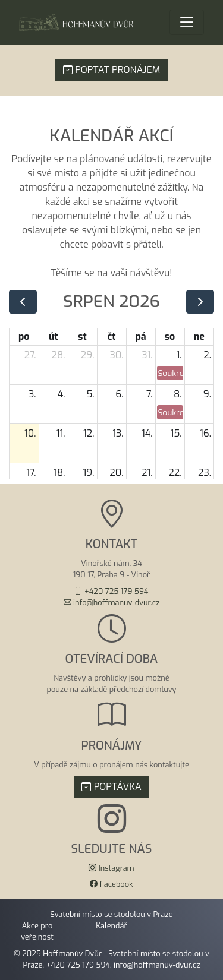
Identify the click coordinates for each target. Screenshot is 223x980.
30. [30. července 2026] (116, 355)
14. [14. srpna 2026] (147, 433)
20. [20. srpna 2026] (116, 472)
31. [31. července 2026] (147, 355)
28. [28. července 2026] (59, 355)
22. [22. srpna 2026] (175, 472)
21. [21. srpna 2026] (147, 472)
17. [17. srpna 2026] (31, 472)
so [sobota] (170, 336)
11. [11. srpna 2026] (61, 433)
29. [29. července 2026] (88, 355)
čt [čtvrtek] (111, 336)
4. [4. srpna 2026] (62, 394)
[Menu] (187, 22)
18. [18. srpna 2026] (59, 472)
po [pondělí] (24, 336)
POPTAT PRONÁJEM (111, 70)
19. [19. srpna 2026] (89, 472)
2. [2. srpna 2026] (207, 355)
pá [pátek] (140, 336)
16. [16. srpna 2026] (205, 433)
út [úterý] (54, 336)
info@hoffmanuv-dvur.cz (157, 965)
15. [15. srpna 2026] (176, 433)
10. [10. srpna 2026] (30, 433)
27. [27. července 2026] (30, 355)
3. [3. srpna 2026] (32, 394)
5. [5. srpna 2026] (90, 394)
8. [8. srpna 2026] (178, 394)
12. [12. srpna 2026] (89, 433)
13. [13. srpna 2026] (118, 433)
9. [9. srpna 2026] (207, 394)
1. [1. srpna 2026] (179, 355)
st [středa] (82, 336)
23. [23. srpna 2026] (205, 472)
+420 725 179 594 (78, 965)
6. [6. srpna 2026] (119, 394)
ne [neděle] (199, 336)
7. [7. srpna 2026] (149, 394)
